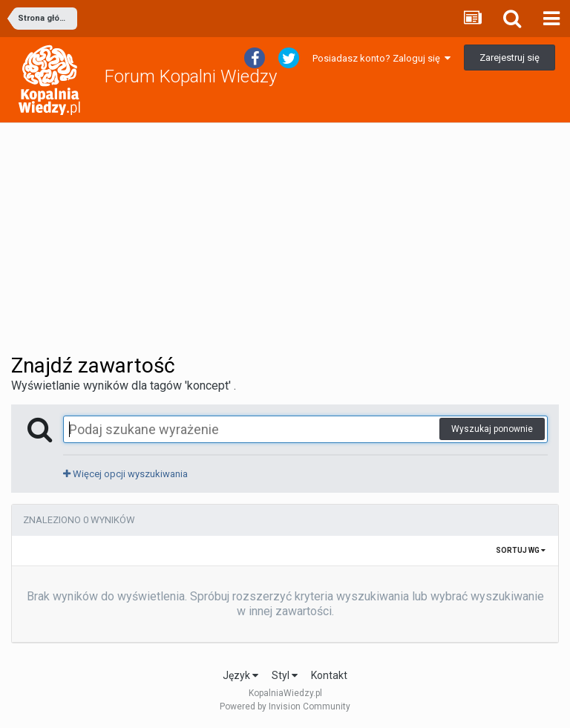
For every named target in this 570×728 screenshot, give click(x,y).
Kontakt (329, 675)
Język (240, 675)
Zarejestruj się (510, 58)
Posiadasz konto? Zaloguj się (381, 58)
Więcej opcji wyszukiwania (125, 474)
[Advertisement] (285, 238)
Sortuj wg (521, 550)
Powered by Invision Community (285, 706)
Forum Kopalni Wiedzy (191, 76)
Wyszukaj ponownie (492, 429)
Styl (285, 675)
